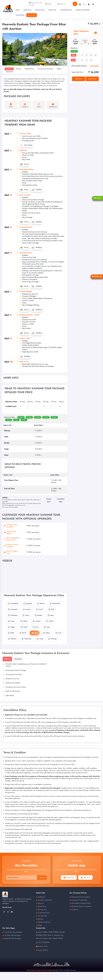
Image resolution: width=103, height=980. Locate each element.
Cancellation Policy (61, 499)
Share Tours (52, 10)
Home (18, 10)
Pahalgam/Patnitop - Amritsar (30, 315)
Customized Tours (43, 913)
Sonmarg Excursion (26, 227)
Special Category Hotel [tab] (11, 552)
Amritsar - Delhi (25, 338)
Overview (9, 69)
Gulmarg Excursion (26, 253)
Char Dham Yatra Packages (12, 932)
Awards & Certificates (83, 10)
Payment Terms (49, 499)
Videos (59, 69)
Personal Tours (40, 10)
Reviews (40, 919)
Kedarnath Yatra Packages (12, 938)
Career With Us (42, 950)
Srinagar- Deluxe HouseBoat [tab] (11, 526)
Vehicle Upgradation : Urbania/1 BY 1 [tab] (12, 539)
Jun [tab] (73, 60)
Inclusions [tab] (7, 659)
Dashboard (41, 897)
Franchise (32, 15)
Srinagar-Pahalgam (26, 291)
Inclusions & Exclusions (45, 69)
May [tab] (74, 55)
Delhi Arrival (24, 362)
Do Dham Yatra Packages (12, 935)
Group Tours (27, 10)
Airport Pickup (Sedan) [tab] (10, 532)
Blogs (39, 925)
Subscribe (42, 877)
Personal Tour (41, 910)
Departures (10, 72)
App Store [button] (85, 877)
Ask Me (98, 198)
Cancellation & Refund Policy (80, 903)
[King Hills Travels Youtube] (12, 912)
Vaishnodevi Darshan (27, 169)
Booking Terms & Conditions (80, 897)
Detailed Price (29, 69)
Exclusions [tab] (18, 659)
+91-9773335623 (44, 942)
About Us (40, 903)
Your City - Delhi (25, 134)
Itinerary (19, 69)
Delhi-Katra (23, 150)
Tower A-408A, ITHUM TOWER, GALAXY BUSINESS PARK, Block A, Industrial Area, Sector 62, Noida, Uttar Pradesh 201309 (51, 935)
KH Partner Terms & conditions (81, 906)
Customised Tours (66, 10)
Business (97, 276)
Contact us (74, 910)
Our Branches (20, 15)
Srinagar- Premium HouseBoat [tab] (11, 545)
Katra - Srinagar (25, 195)
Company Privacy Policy (78, 900)
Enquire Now (92, 79)
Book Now (79, 79)
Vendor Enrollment (43, 922)
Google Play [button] (69, 877)
